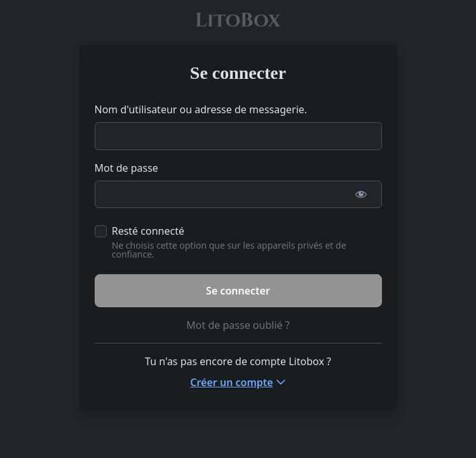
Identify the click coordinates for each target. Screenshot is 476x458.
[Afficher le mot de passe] (361, 195)
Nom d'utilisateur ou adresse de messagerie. (201, 109)
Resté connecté (148, 231)
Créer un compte (231, 382)
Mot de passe (126, 168)
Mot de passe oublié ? (238, 325)
